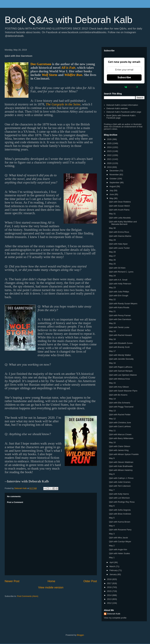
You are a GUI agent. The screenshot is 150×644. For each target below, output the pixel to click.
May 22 (112, 299)
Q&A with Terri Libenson (120, 486)
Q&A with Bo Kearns (118, 395)
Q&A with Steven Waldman (121, 462)
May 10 (112, 442)
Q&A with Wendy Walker (120, 355)
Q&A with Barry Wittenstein (121, 438)
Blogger (80, 635)
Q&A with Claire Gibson (120, 446)
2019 (110, 167)
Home (51, 581)
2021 (110, 159)
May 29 (112, 240)
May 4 (112, 526)
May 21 (112, 311)
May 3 (112, 534)
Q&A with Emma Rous (119, 232)
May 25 (112, 264)
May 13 (112, 411)
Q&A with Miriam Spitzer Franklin (124, 454)
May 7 (112, 490)
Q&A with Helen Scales (119, 553)
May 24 (112, 276)
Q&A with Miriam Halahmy (121, 470)
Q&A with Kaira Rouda (119, 307)
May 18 (112, 339)
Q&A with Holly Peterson (120, 284)
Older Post (90, 581)
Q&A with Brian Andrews (120, 514)
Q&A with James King (119, 450)
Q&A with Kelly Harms (119, 494)
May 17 (112, 351)
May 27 (112, 256)
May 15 (112, 383)
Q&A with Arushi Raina (119, 210)
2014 (110, 595)
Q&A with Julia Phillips (119, 292)
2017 (110, 583)
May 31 (112, 214)
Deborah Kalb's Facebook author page (124, 112)
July (112, 190)
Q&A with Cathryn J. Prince (121, 478)
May (112, 198)
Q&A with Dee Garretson (120, 319)
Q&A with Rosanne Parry (120, 530)
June (112, 194)
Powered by (124, 87)
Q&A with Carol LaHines (120, 426)
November (115, 175)
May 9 (112, 458)
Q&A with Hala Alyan (118, 244)
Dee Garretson (41, 64)
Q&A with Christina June (120, 423)
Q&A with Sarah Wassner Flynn (123, 391)
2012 (110, 603)
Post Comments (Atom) (28, 596)
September (115, 182)
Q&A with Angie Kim (118, 550)
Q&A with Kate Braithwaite (121, 466)
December (115, 171)
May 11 (112, 431)
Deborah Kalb (114, 614)
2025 (110, 143)
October (113, 179)
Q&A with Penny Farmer (120, 315)
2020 (110, 163)
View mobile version (51, 587)
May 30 (112, 228)
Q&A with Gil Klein (117, 268)
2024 (110, 147)
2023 (110, 151)
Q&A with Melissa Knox (119, 379)
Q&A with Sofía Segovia (120, 510)
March (113, 566)
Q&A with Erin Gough (119, 296)
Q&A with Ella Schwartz (120, 403)
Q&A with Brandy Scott (119, 347)
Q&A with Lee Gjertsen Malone (123, 375)
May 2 (112, 546)
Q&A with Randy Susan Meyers (123, 304)
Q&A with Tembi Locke (119, 327)
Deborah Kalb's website (117, 108)
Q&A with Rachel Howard (120, 335)
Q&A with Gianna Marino (120, 236)
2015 (110, 591)
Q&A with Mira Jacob (118, 538)
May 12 (112, 419)
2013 (110, 599)
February (114, 570)
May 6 (112, 506)
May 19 (112, 331)
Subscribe (124, 77)
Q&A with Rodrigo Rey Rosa (122, 502)
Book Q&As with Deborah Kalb (69, 20)
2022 (110, 155)
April (112, 562)
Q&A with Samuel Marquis (121, 371)
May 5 (112, 518)
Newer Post (12, 581)
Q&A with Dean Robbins (120, 202)
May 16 (112, 363)
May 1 (112, 557)
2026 (110, 139)
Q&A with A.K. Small (118, 280)
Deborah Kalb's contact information (122, 105)
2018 (110, 579)
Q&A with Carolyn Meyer (120, 542)
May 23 (112, 288)
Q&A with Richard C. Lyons (121, 272)
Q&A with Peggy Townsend (121, 407)
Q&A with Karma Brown (120, 522)
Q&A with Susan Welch (119, 206)
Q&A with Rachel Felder (120, 415)
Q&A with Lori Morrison (119, 498)
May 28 (112, 252)
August (113, 186)
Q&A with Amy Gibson (119, 387)
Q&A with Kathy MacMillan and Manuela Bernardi (123, 223)
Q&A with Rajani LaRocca (121, 367)
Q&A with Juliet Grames (120, 482)
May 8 (112, 474)
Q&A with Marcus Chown (120, 434)
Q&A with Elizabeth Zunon (121, 343)
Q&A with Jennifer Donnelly (121, 359)
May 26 (112, 260)
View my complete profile (115, 618)
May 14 (112, 399)
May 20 (112, 323)
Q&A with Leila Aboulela (120, 218)
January (113, 574)
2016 (110, 587)
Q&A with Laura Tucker (119, 248)
